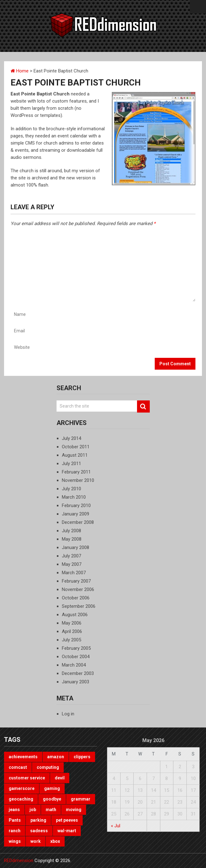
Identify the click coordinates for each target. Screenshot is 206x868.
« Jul (116, 826)
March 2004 (74, 665)
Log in (68, 714)
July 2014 (71, 438)
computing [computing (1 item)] (48, 767)
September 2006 (79, 606)
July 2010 (71, 489)
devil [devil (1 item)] (60, 778)
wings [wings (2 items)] (15, 841)
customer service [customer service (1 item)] (27, 778)
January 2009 (76, 514)
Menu (198, 7)
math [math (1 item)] (51, 810)
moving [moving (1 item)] (74, 810)
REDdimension (19, 861)
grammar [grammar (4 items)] (81, 799)
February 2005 (76, 648)
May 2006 (72, 623)
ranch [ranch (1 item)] (15, 831)
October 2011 (76, 447)
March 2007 (74, 573)
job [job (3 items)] (33, 810)
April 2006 (72, 631)
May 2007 (72, 564)
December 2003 (78, 673)
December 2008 (78, 522)
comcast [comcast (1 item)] (18, 767)
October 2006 (76, 598)
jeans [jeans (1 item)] (14, 810)
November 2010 (78, 480)
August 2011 (75, 455)
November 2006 (78, 589)
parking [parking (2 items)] (38, 820)
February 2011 (76, 472)
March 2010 (74, 497)
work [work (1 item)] (36, 841)
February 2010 (76, 506)
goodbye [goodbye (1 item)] (52, 799)
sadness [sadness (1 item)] (39, 831)
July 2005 (71, 640)
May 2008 (72, 539)
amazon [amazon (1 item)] (56, 757)
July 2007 (71, 556)
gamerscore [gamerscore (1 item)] (22, 788)
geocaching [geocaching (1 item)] (21, 799)
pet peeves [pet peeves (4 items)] (67, 820)
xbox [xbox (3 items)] (55, 841)
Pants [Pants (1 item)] (15, 820)
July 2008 (71, 531)
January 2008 (76, 547)
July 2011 (71, 464)
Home (20, 71)
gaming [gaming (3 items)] (52, 788)
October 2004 (76, 657)
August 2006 (75, 615)
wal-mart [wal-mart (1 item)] (67, 831)
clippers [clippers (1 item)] (82, 757)
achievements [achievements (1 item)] (23, 757)
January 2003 (76, 682)
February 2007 (76, 581)
